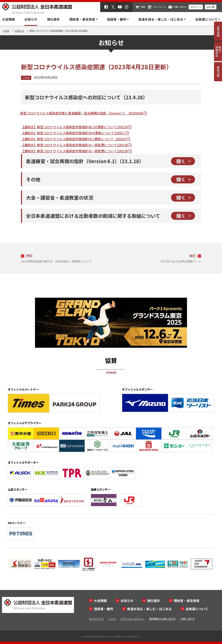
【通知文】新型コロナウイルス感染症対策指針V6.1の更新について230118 (74, 127)
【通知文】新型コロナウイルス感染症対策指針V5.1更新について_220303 (74, 139)
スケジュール (159, 7)
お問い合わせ (180, 7)
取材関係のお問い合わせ (162, 619)
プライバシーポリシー (132, 619)
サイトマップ (96, 619)
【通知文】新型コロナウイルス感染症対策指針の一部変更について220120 (74, 151)
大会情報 (8, 19)
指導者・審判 (104, 609)
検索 (209, 7)
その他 (26, 78)
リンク (112, 619)
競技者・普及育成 (187, 601)
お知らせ (31, 19)
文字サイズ (196, 7)
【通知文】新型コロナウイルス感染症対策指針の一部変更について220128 (74, 145)
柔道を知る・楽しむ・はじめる (149, 609)
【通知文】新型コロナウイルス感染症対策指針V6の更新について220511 (73, 133)
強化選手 (53, 19)
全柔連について (197, 609)
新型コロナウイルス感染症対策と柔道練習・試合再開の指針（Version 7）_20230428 (81, 113)
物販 (143, 7)
